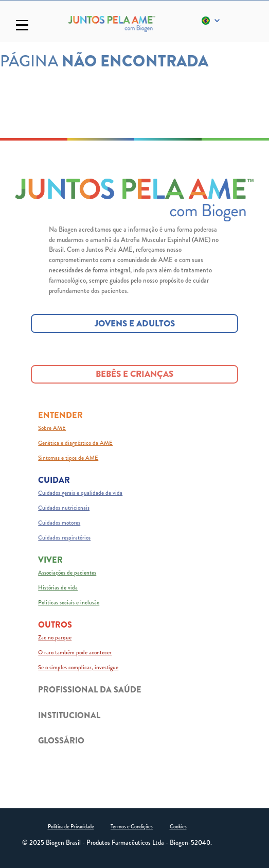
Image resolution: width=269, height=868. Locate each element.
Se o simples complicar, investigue (78, 667)
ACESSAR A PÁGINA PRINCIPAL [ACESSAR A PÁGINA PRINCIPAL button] (134, 107)
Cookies (178, 827)
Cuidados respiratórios (64, 537)
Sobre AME (52, 428)
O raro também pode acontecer (75, 652)
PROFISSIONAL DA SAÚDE (90, 690)
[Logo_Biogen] (112, 24)
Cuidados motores (59, 523)
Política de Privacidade (71, 827)
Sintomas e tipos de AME (68, 458)
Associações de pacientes (67, 572)
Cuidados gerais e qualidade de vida (80, 493)
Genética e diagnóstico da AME (75, 443)
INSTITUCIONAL (69, 715)
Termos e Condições (132, 827)
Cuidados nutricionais (64, 508)
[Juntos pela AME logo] (134, 200)
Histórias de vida (58, 587)
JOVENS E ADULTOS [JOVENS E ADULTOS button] (135, 324)
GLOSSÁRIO (61, 741)
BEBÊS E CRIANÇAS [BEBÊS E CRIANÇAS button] (134, 374)
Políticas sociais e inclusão (69, 602)
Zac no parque (55, 637)
